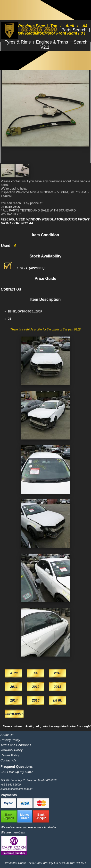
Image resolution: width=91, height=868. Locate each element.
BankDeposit (9, 816)
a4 (38, 726)
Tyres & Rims (18, 42)
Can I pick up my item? (17, 772)
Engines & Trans (53, 42)
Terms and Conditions (16, 745)
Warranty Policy (12, 750)
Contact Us (8, 760)
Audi (29, 726)
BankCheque (41, 816)
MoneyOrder (25, 816)
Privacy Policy (10, 740)
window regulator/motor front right (67, 726)
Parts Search (74, 30)
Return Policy (10, 755)
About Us (7, 735)
